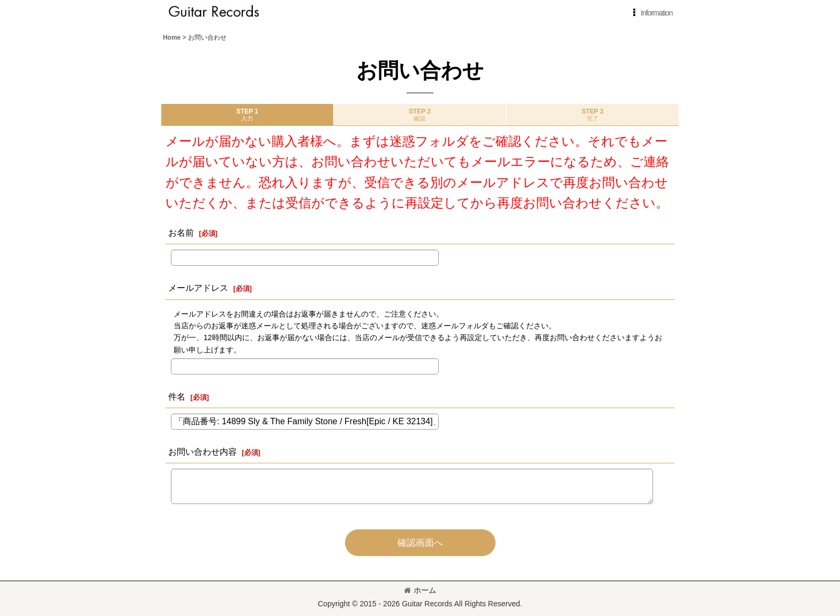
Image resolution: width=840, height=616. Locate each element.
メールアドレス (198, 288)
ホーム (420, 590)
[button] (651, 13)
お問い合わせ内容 (202, 452)
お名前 (181, 232)
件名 (177, 396)
